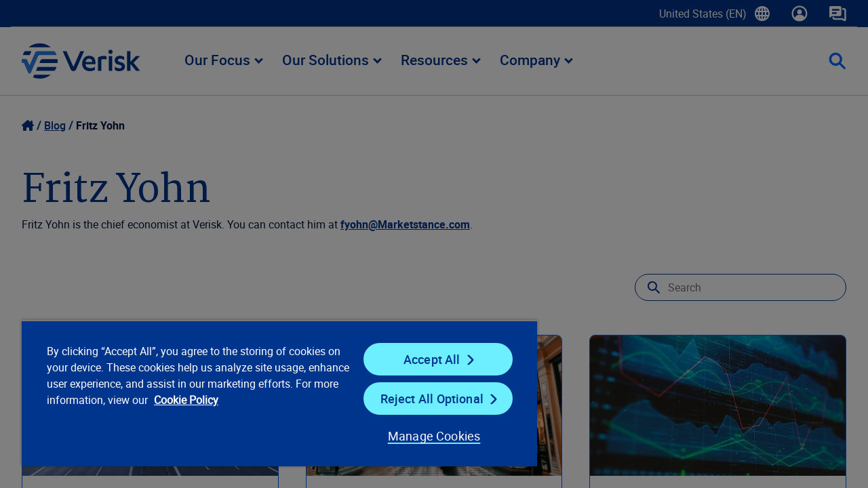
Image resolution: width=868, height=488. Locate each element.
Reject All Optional (423, 399)
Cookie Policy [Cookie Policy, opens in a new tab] (231, 400)
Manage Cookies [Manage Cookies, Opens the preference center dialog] (423, 436)
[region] (273, 393)
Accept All (423, 359)
